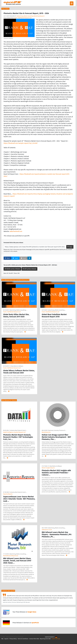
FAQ (2, 639)
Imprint (6, 639)
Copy (70, 247)
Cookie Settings (56, 639)
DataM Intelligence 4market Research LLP (14, 432)
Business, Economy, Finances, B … (57, 430)
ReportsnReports (8, 494)
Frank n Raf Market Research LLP (23, 18)
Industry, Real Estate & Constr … (18, 430)
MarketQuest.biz (46, 432)
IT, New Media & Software (16, 366)
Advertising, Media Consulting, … (18, 310)
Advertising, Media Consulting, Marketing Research (31, 16)
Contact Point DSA (34, 639)
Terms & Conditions (23, 639)
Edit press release (29, 269)
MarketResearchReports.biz (11, 556)
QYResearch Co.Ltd (47, 530)
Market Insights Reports (48, 468)
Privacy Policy (13, 639)
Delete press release (12, 269)
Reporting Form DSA (45, 639)
